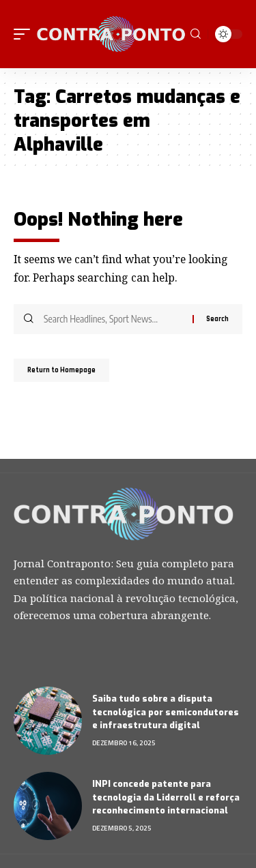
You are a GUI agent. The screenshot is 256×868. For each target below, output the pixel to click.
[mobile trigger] (25, 34)
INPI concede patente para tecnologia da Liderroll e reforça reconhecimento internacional (166, 797)
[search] (196, 34)
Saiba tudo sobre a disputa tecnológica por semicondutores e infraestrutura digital (166, 712)
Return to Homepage (61, 370)
